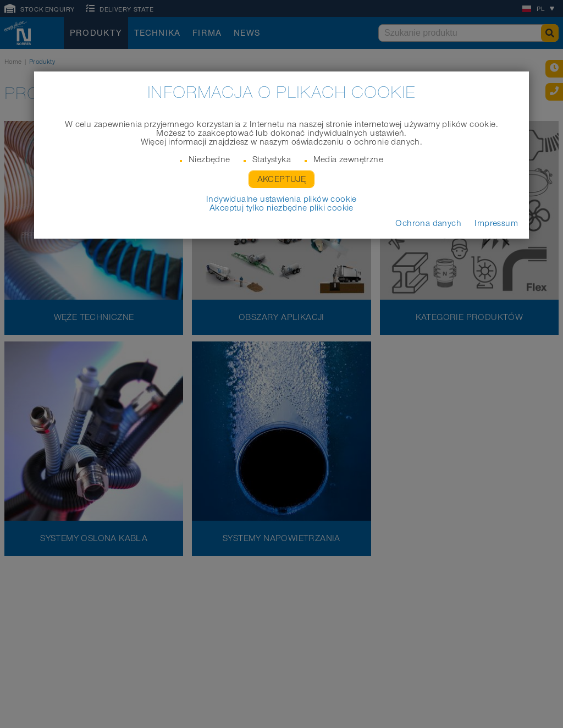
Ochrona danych (428, 223)
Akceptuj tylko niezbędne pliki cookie (281, 208)
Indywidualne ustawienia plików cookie (281, 199)
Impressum (496, 223)
